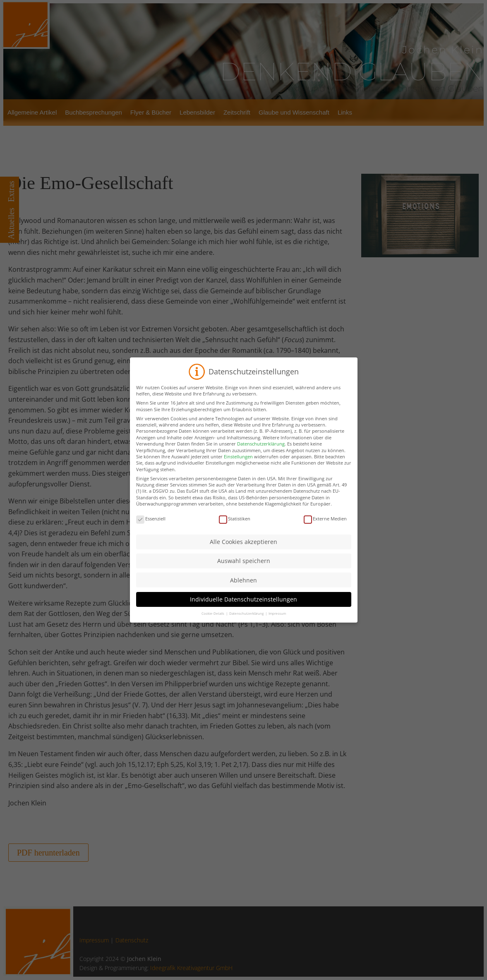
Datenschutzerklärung (261, 474)
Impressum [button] (277, 644)
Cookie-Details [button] (213, 644)
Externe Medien (325, 549)
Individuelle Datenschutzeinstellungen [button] (244, 630)
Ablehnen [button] (244, 610)
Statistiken (235, 549)
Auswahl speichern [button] (244, 591)
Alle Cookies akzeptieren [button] (244, 572)
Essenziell (151, 549)
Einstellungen (238, 487)
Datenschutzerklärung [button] (247, 644)
